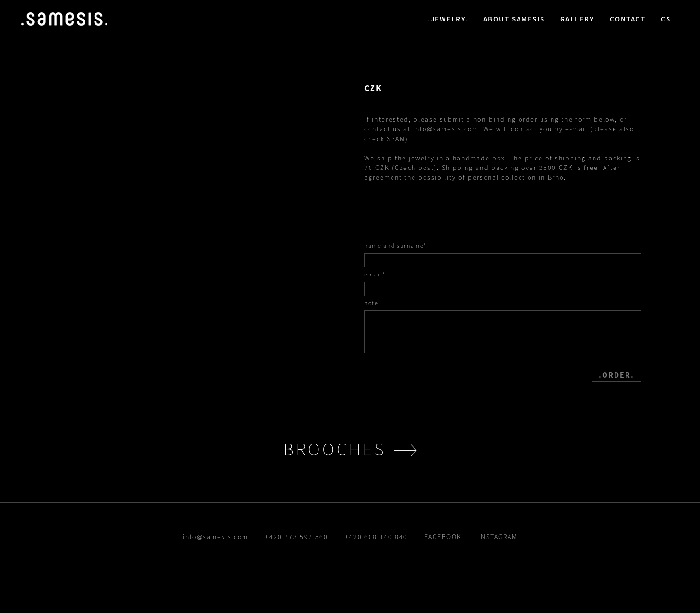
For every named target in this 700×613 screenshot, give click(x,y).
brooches (335, 449)
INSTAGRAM (498, 537)
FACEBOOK (443, 537)
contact (628, 19)
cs (666, 19)
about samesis (514, 19)
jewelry (448, 19)
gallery (577, 19)
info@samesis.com (446, 129)
